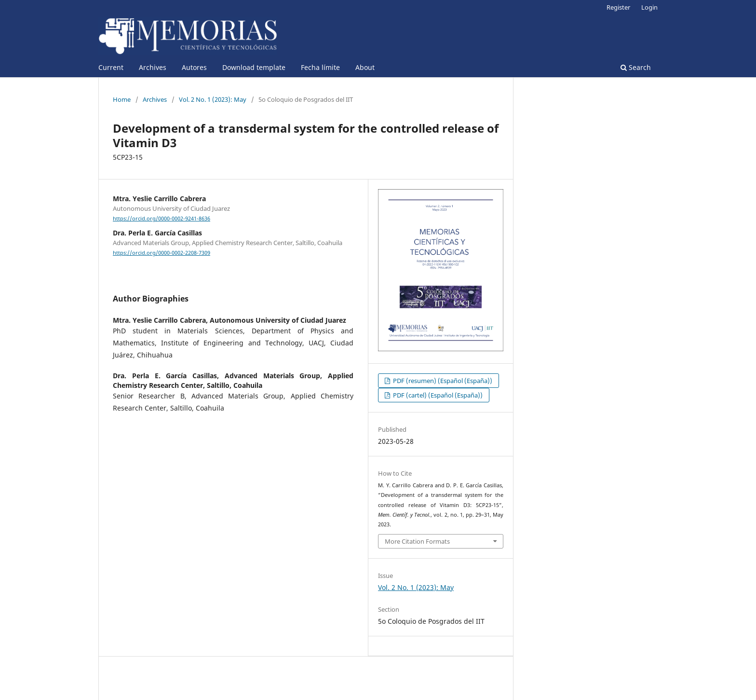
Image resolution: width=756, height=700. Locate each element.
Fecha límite (320, 67)
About (365, 67)
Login (649, 7)
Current (111, 67)
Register (618, 7)
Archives (153, 67)
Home (122, 99)
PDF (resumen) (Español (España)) (442, 381)
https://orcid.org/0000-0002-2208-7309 (162, 253)
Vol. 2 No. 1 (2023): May (213, 99)
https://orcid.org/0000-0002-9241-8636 (162, 219)
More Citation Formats (417, 541)
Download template (254, 67)
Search (636, 67)
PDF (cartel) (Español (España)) (437, 395)
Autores (194, 67)
